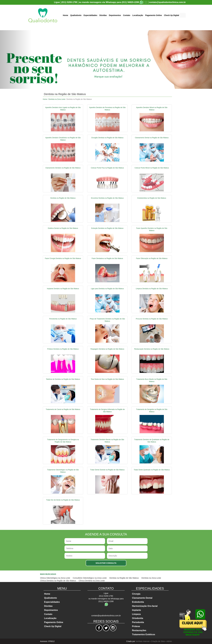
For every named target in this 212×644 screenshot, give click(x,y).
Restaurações (139, 630)
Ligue (57, 2)
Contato (127, 15)
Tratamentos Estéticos (144, 634)
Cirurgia (136, 594)
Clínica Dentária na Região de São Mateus (58, 581)
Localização (138, 15)
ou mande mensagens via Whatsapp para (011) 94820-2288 (109, 2)
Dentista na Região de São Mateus (124, 578)
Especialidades (90, 15)
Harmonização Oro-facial (145, 606)
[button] (16, 59)
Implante (137, 610)
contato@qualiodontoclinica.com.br (167, 2)
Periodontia (138, 622)
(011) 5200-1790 (69, 2)
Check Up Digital (172, 15)
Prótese (136, 626)
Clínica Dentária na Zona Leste (92, 581)
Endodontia (138, 602)
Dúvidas (103, 15)
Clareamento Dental (142, 598)
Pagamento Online (154, 15)
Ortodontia (138, 618)
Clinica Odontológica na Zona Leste (55, 578)
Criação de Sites (158, 641)
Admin (169, 641)
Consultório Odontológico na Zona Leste (90, 578)
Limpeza (136, 614)
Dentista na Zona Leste (57, 99)
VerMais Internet (143, 641)
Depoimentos (115, 15)
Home (66, 15)
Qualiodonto (76, 15)
